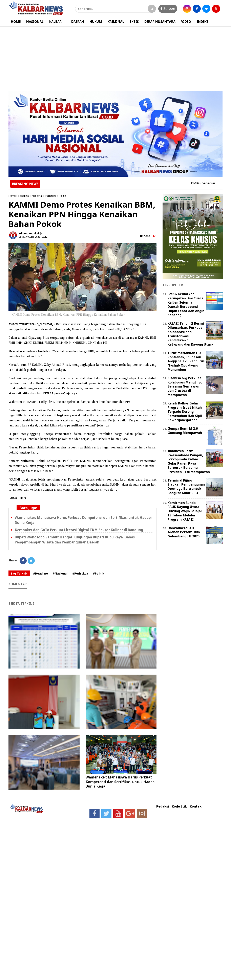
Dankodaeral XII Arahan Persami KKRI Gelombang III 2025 (185, 532)
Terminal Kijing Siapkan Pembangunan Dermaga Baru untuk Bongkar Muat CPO (186, 487)
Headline (24, 196)
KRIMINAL (116, 22)
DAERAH (78, 22)
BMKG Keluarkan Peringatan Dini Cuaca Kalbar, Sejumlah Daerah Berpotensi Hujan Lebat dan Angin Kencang (186, 304)
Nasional (37, 196)
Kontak (196, 806)
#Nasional (60, 573)
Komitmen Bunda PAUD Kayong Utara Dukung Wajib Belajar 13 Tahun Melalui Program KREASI (185, 511)
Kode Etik (179, 806)
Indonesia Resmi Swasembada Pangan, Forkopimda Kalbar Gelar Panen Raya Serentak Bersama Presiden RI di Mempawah (189, 461)
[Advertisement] (115, 57)
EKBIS (134, 22)
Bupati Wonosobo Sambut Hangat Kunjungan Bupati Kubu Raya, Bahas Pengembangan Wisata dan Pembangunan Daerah (75, 540)
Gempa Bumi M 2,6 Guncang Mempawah (185, 431)
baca (145, 236)
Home (12, 196)
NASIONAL (35, 22)
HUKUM (96, 22)
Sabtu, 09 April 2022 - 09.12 (33, 237)
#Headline (40, 573)
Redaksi (163, 806)
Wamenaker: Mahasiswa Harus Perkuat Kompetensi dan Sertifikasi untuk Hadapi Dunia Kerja (121, 782)
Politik (62, 196)
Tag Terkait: (19, 573)
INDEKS (203, 22)
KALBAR (55, 22)
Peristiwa (51, 196)
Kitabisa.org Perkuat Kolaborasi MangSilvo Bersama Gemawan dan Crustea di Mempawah (185, 386)
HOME (16, 22)
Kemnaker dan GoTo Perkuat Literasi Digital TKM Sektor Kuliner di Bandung (79, 530)
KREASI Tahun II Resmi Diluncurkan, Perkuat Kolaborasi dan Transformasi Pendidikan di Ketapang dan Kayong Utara (190, 334)
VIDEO (186, 22)
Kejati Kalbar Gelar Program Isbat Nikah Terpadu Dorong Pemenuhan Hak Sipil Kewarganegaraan (185, 412)
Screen (168, 8)
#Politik (99, 573)
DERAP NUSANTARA (160, 22)
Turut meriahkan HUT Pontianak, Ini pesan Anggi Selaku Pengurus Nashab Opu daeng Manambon (186, 361)
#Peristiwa (80, 573)
